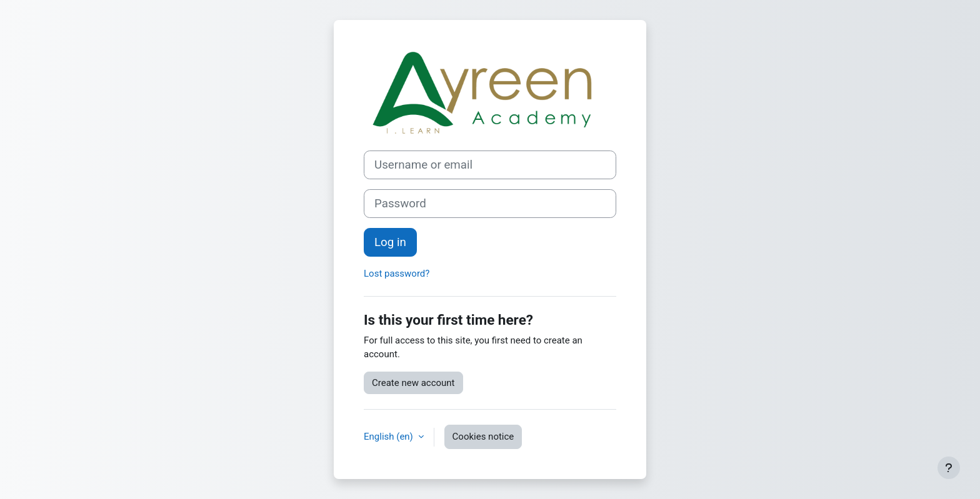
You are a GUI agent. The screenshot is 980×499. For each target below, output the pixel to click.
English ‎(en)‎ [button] (390, 437)
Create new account (413, 383)
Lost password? (397, 274)
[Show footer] (949, 468)
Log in (390, 242)
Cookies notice (483, 437)
